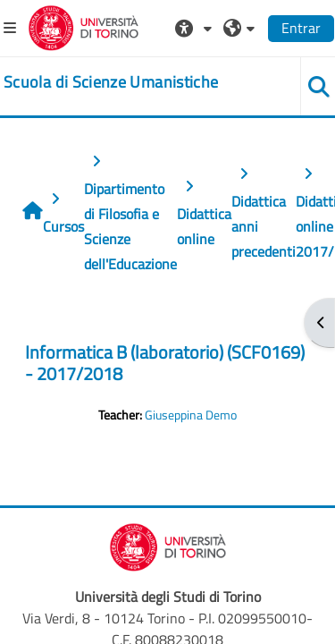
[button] (196, 28)
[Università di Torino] (84, 26)
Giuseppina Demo (191, 415)
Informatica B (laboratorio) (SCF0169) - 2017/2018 (165, 363)
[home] (111, 82)
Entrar (301, 28)
